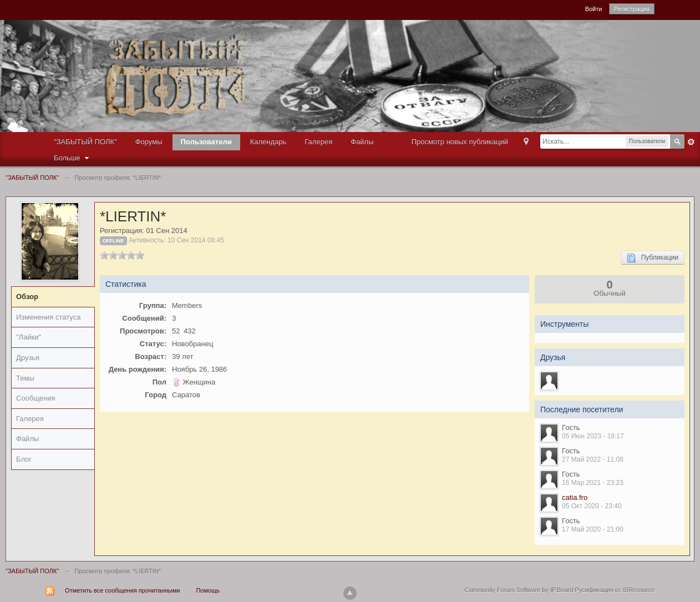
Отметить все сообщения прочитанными (122, 590)
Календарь (268, 142)
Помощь (208, 590)
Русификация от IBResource (614, 590)
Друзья (28, 358)
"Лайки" (29, 337)
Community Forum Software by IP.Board (519, 590)
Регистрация (632, 9)
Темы (25, 378)
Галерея (318, 142)
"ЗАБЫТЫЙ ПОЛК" (85, 142)
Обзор (27, 297)
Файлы (362, 142)
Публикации (653, 258)
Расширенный (691, 142)
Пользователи (206, 142)
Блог (24, 459)
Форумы (149, 142)
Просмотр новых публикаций (460, 142)
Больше (73, 158)
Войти (594, 9)
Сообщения (36, 398)
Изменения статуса (48, 317)
